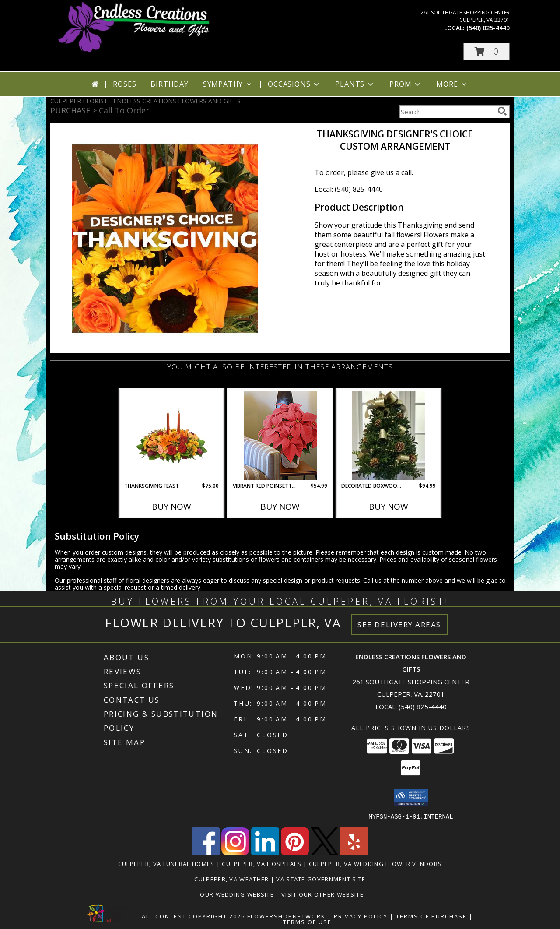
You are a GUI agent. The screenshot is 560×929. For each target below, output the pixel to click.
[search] (502, 111)
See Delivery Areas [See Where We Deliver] (399, 625)
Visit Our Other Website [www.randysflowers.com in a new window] (323, 894)
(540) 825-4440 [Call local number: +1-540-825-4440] (488, 28)
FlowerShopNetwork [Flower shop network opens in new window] (286, 916)
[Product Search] (447, 112)
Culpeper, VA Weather (231, 879)
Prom (406, 84)
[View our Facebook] (206, 853)
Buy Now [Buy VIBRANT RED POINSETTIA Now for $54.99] (280, 507)
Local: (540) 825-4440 (349, 189)
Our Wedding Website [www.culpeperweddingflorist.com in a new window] (238, 894)
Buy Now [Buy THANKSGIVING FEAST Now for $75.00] (171, 507)
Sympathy (228, 84)
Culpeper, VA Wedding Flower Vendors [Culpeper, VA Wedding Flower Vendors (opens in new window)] (376, 863)
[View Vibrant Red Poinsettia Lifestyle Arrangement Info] (280, 436)
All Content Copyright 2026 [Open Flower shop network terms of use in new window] (193, 916)
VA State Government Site (321, 879)
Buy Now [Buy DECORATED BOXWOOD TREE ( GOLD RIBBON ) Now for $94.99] (388, 507)
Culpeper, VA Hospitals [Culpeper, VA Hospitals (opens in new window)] (262, 863)
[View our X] (325, 853)
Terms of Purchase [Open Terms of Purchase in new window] (431, 916)
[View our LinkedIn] (265, 853)
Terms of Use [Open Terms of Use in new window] (307, 922)
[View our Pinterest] (295, 853)
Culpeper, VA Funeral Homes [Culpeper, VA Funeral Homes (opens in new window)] (166, 863)
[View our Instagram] (235, 853)
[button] (486, 51)
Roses (124, 84)
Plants (355, 84)
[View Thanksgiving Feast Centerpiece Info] (172, 436)
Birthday (169, 84)
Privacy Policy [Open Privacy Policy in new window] (361, 916)
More (452, 84)
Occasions (294, 84)
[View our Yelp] (354, 853)
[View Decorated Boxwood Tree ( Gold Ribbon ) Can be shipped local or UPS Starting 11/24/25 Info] (389, 436)
